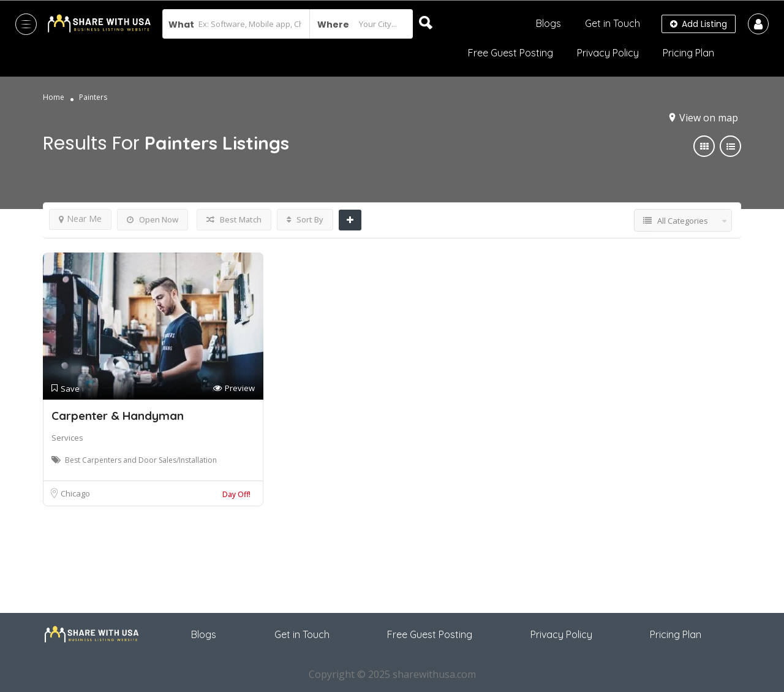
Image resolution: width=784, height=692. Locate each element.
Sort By (305, 219)
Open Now (153, 219)
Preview (234, 388)
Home (54, 97)
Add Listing (699, 24)
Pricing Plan (688, 53)
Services (67, 438)
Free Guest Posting (511, 53)
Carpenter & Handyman (118, 416)
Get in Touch (612, 23)
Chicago (75, 493)
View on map (709, 118)
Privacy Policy (608, 53)
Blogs (548, 23)
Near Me (80, 219)
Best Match (234, 219)
